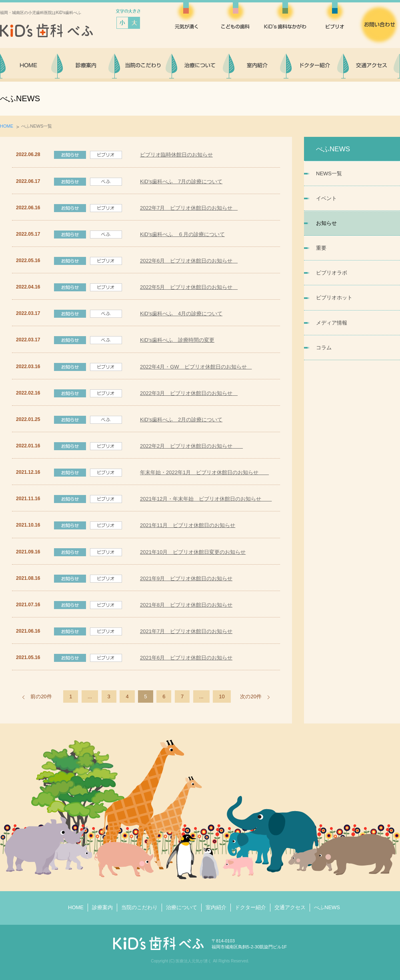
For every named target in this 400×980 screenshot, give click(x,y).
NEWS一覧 (329, 173)
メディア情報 (332, 323)
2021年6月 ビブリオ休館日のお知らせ (186, 658)
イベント (326, 198)
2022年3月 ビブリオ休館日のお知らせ (189, 393)
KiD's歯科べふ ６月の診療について (182, 234)
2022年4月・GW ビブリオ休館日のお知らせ (196, 367)
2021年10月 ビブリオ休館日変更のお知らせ (193, 552)
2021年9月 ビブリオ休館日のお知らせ (186, 578)
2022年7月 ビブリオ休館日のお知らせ (189, 208)
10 (222, 696)
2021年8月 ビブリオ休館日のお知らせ (186, 605)
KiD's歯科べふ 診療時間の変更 (177, 340)
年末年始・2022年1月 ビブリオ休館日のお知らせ (204, 472)
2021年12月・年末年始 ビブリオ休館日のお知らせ (206, 499)
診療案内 (102, 907)
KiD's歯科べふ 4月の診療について (181, 314)
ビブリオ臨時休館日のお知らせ (176, 155)
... (90, 696)
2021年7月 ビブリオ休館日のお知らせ (186, 631)
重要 (321, 248)
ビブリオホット (334, 298)
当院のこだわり (139, 907)
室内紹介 (216, 907)
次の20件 (251, 696)
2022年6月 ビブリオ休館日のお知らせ (189, 261)
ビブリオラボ (332, 273)
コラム (324, 348)
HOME (7, 126)
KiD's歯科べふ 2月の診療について (181, 420)
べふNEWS (327, 907)
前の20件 (41, 696)
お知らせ (326, 223)
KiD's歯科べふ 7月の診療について (181, 181)
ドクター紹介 (250, 907)
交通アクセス (290, 907)
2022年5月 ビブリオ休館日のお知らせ (189, 287)
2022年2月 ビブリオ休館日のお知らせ (191, 446)
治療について (182, 907)
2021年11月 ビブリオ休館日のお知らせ (188, 525)
